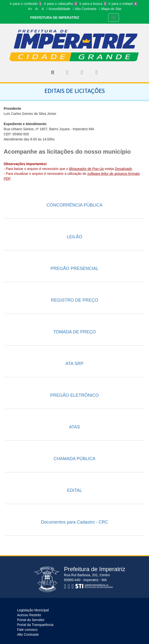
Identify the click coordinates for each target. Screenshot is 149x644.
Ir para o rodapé (123, 4)
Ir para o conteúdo (26, 4)
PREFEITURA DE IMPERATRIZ (55, 18)
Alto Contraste (85, 9)
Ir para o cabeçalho (61, 4)
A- (37, 9)
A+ (30, 9)
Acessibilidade (58, 9)
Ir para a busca (93, 4)
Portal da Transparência (35, 625)
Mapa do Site (110, 9)
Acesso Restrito (29, 615)
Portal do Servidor (31, 620)
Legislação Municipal (33, 610)
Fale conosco (27, 630)
